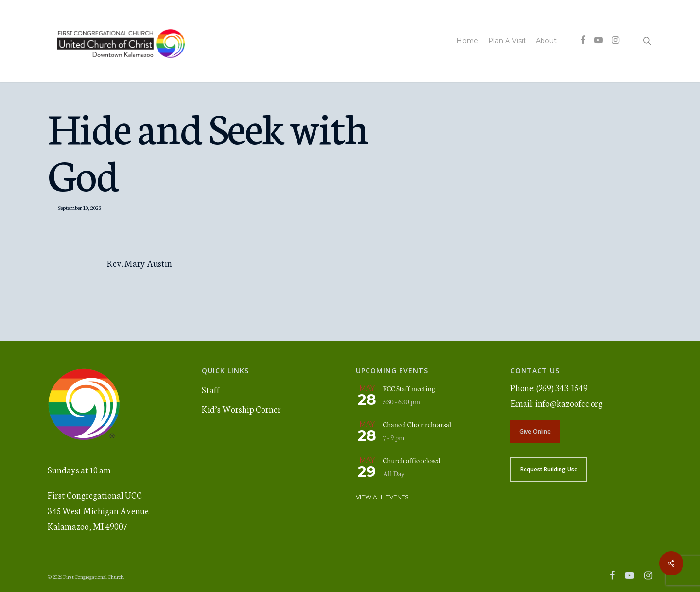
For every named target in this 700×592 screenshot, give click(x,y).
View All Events (382, 497)
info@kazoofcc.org (569, 403)
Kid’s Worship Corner (241, 409)
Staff (211, 389)
